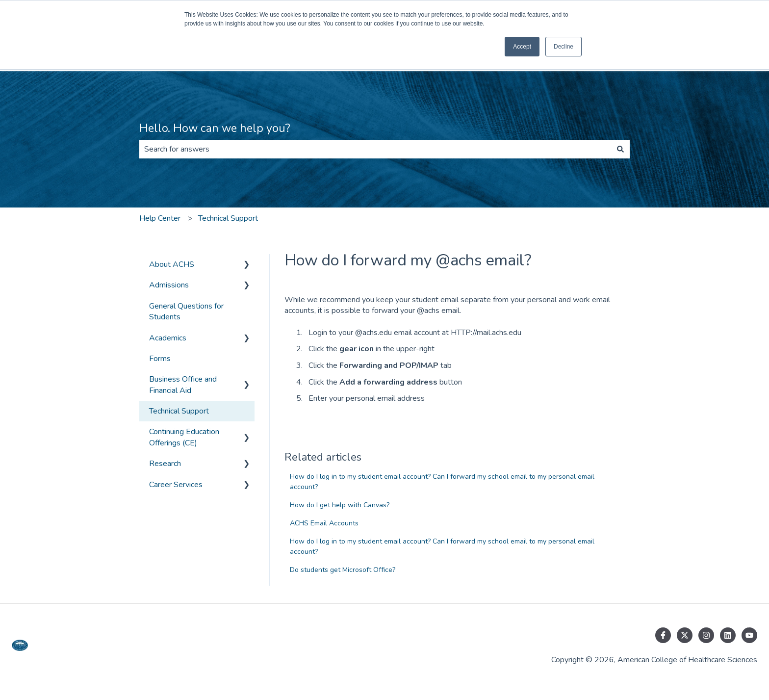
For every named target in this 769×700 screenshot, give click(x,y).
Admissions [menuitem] (169, 285)
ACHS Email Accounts (324, 523)
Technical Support (228, 218)
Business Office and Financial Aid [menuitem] (183, 385)
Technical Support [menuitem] (179, 411)
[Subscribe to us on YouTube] (749, 635)
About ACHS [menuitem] (172, 264)
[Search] (620, 149)
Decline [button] (564, 47)
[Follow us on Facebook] (663, 635)
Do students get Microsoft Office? (343, 570)
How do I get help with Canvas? (340, 505)
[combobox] (375, 149)
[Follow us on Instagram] (706, 635)
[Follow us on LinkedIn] (728, 635)
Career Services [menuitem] (176, 485)
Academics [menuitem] (168, 338)
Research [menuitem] (165, 464)
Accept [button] (522, 47)
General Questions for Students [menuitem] (186, 311)
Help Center (160, 218)
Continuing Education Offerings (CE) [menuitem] (184, 437)
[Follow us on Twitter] (685, 635)
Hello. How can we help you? (215, 128)
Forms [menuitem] (160, 359)
